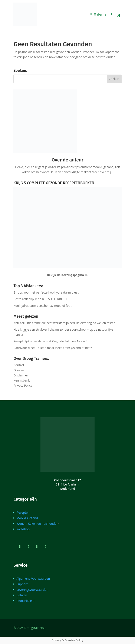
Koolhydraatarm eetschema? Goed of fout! (43, 306)
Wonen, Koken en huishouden (37, 524)
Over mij (19, 370)
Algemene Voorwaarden (33, 578)
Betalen (22, 595)
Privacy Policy (23, 385)
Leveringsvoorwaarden (32, 590)
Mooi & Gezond (27, 518)
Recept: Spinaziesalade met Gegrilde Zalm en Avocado (51, 341)
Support (22, 584)
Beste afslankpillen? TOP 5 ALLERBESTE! (41, 299)
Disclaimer (21, 375)
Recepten (23, 512)
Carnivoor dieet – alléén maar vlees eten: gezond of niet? (53, 348)
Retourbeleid (25, 601)
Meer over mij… (103, 172)
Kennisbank (22, 380)
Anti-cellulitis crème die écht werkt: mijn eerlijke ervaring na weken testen (64, 323)
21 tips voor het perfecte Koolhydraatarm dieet (46, 292)
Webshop (23, 529)
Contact (19, 365)
